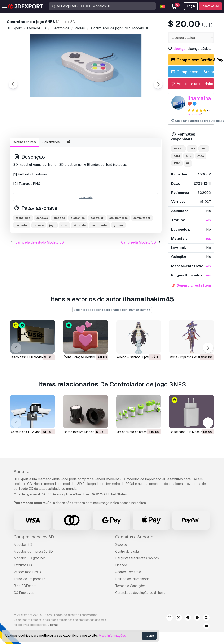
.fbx (204, 148)
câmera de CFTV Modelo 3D (30, 432)
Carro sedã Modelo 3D (139, 265)
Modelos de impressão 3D (33, 551)
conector (22, 248)
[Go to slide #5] (138, 146)
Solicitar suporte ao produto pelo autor (192, 121)
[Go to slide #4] (111, 146)
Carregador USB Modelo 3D (188, 432)
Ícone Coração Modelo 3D (82, 357)
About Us (23, 472)
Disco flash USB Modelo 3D (30, 357)
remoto (39, 248)
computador (142, 241)
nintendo (80, 248)
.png (177, 163)
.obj (177, 156)
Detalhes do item (24, 165)
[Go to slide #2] (58, 146)
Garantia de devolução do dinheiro (140, 593)
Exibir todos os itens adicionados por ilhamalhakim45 (112, 310)
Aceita (149, 636)
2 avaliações (199, 113)
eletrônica (78, 241)
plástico (59, 241)
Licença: (180, 49)
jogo (52, 248)
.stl (189, 156)
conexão (42, 241)
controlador (100, 248)
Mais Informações (112, 636)
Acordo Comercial (129, 572)
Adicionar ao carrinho (192, 84)
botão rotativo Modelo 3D (82, 432)
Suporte (121, 545)
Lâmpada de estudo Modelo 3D (40, 265)
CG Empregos (24, 593)
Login (191, 6)
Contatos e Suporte (134, 537)
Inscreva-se (210, 6)
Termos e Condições (130, 586)
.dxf (192, 148)
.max (201, 156)
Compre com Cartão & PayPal (192, 60)
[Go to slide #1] (31, 146)
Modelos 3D (23, 545)
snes (64, 248)
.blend (178, 148)
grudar (118, 248)
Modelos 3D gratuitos (30, 558)
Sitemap (53, 625)
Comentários (51, 165)
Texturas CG (23, 565)
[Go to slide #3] (85, 146)
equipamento (118, 241)
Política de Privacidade (132, 579)
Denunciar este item (194, 286)
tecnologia (23, 241)
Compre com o (192, 72)
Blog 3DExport (25, 586)
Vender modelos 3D (28, 572)
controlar (97, 241)
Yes (208, 220)
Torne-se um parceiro (29, 579)
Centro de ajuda (127, 551)
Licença (121, 565)
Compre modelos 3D (34, 537)
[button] (208, 348)
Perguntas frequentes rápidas (137, 558)
